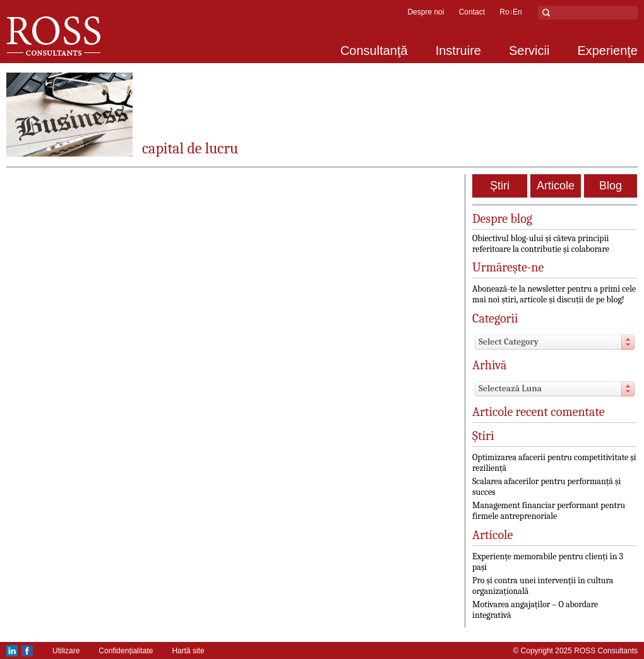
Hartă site (188, 651)
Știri (500, 186)
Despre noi (426, 12)
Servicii (529, 50)
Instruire (458, 50)
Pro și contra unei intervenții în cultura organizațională (543, 586)
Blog (611, 186)
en (517, 12)
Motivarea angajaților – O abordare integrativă (535, 610)
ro (504, 12)
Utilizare (66, 651)
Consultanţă (374, 50)
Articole (556, 186)
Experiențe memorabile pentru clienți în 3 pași (548, 562)
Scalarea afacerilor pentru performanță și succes (546, 487)
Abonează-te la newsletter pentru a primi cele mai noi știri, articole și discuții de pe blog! (554, 294)
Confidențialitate (126, 651)
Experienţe (607, 50)
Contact (472, 12)
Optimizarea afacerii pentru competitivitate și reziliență (554, 463)
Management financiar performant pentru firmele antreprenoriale (549, 511)
